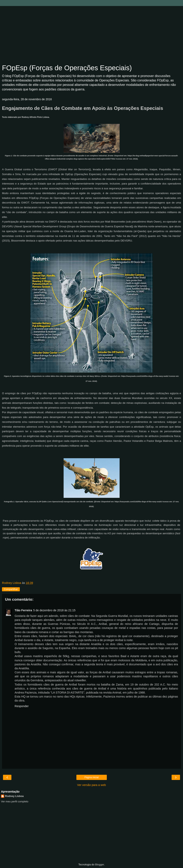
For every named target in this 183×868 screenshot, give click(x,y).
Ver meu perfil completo (15, 801)
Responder (22, 706)
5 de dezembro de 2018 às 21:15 (54, 610)
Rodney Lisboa (14, 796)
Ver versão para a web (92, 785)
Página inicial (91, 777)
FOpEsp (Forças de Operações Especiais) (67, 68)
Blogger (100, 864)
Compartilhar (11, 589)
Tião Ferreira (23, 610)
